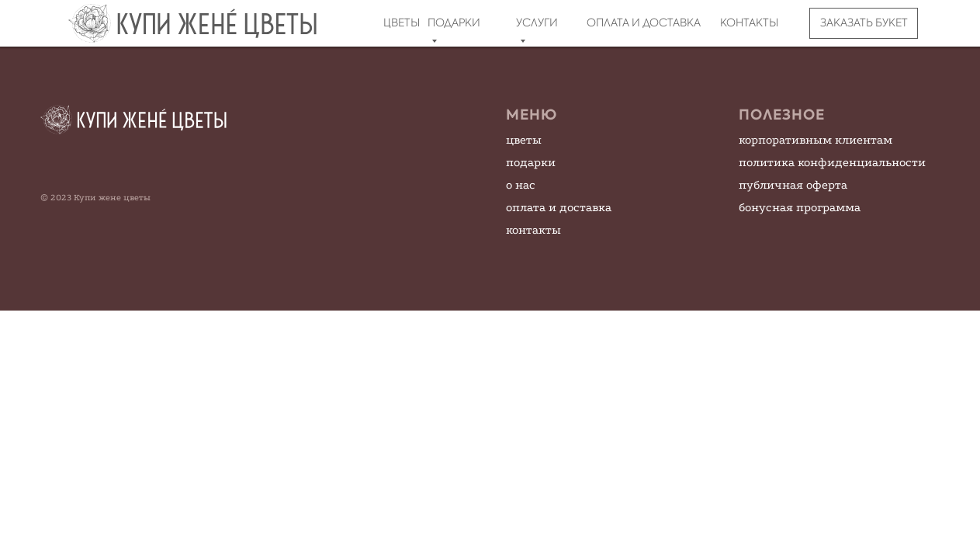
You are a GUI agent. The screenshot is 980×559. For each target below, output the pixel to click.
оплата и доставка (559, 207)
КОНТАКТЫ (749, 23)
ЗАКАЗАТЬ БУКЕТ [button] (864, 23)
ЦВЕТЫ (402, 23)
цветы (524, 140)
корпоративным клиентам (816, 140)
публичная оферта (793, 185)
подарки (531, 162)
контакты (533, 230)
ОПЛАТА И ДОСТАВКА (644, 23)
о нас (521, 185)
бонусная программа (800, 207)
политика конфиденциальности (832, 162)
